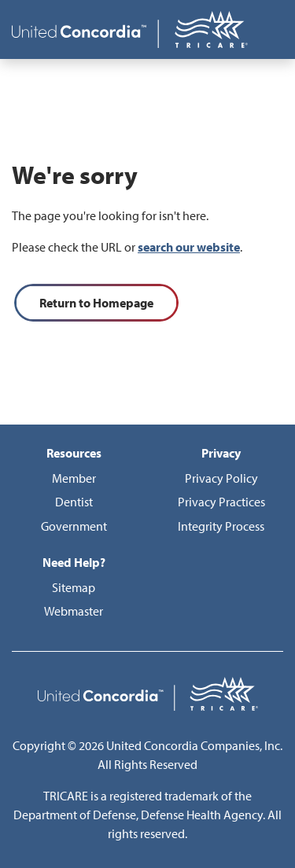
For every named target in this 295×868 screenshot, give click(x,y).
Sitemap (74, 587)
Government (74, 526)
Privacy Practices (221, 502)
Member (74, 478)
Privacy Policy (221, 478)
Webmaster (74, 611)
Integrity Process (221, 526)
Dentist (74, 502)
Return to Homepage (96, 303)
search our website (189, 247)
